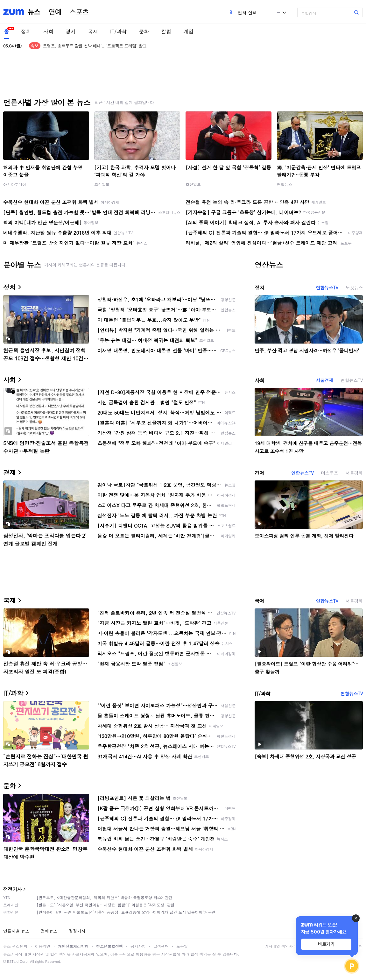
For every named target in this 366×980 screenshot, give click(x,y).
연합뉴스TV (327, 288)
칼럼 (166, 31)
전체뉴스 (49, 931)
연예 (55, 12)
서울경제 (324, 380)
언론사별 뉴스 (16, 931)
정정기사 (12, 889)
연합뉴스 (285, 184)
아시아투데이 (15, 184)
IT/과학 (118, 31)
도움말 (182, 946)
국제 (93, 31)
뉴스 (34, 12)
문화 (144, 31)
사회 (48, 31)
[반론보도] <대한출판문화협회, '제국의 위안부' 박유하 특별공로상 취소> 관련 (105, 897)
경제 (71, 31)
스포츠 (79, 12)
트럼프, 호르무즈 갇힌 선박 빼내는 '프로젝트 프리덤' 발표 (95, 46)
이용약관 (43, 946)
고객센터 (161, 946)
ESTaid (13, 961)
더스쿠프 (329, 473)
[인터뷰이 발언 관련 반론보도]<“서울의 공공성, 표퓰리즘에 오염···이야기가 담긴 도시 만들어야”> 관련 (126, 912)
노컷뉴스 (354, 288)
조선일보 (102, 184)
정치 (26, 31)
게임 (188, 31)
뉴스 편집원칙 (15, 946)
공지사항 (138, 946)
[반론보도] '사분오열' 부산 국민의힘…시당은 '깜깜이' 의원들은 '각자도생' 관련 (106, 905)
